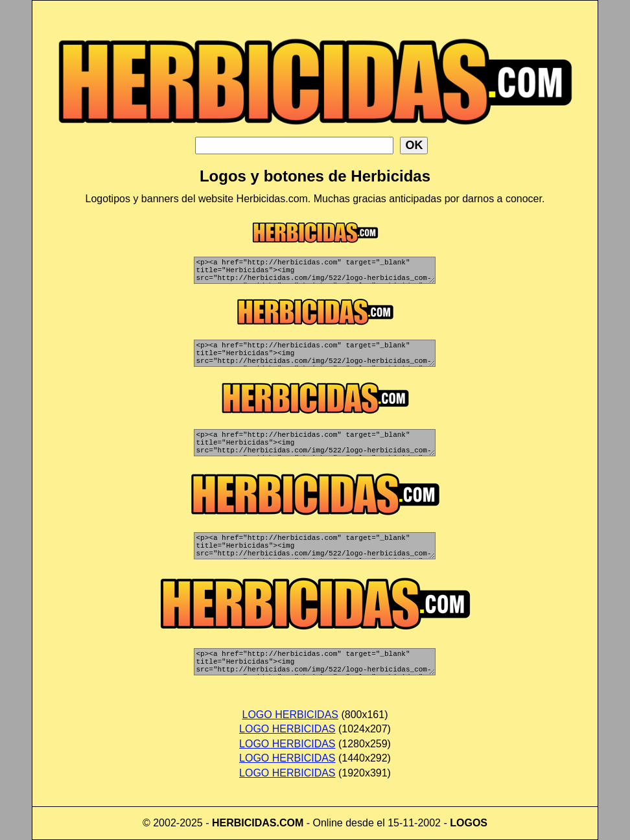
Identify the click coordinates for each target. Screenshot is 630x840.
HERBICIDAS (244, 823)
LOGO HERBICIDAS (290, 715)
